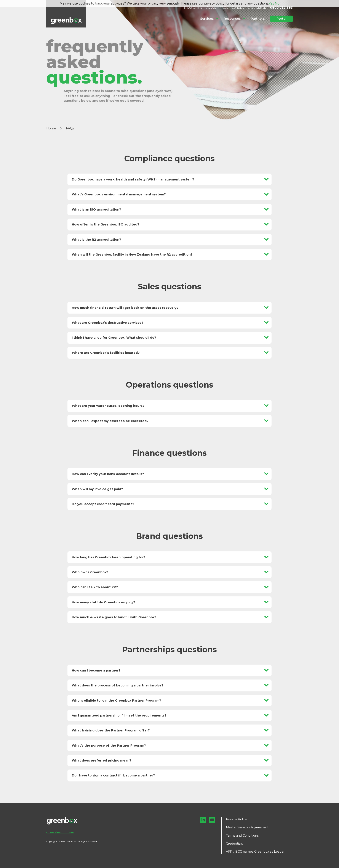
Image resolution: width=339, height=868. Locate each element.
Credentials (234, 844)
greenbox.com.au (60, 832)
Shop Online (195, 8)
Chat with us (257, 8)
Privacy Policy (236, 819)
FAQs (225, 8)
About (212, 8)
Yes (271, 3)
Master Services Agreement (247, 827)
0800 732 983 (281, 8)
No (277, 3)
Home (51, 128)
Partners (258, 19)
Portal (281, 19)
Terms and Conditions (242, 836)
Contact (238, 8)
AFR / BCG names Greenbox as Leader (255, 852)
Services (207, 19)
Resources (232, 19)
